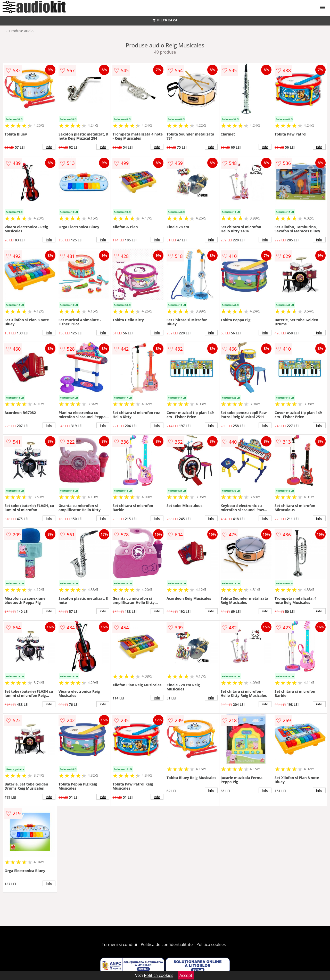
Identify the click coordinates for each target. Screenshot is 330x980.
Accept (186, 975)
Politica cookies (211, 944)
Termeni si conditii (119, 944)
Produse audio (21, 31)
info (49, 147)
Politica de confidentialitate (167, 944)
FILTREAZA (165, 20)
